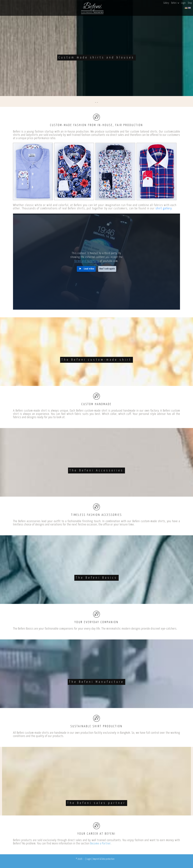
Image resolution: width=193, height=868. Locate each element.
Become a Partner (100, 844)
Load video (89, 269)
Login (183, 3)
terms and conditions (87, 261)
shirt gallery (164, 208)
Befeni (175, 3)
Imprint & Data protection (104, 859)
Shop (190, 3)
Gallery (166, 3)
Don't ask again (107, 269)
